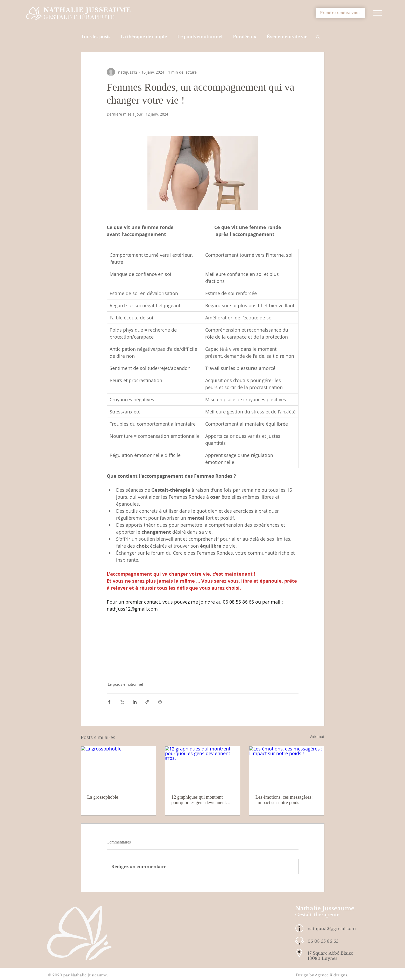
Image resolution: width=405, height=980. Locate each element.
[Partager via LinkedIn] (135, 702)
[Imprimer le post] (160, 702)
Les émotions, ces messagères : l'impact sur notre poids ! (285, 800)
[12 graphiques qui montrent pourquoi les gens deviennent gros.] (202, 767)
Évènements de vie (287, 37)
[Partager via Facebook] (109, 702)
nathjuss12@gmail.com (332, 928)
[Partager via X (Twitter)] (122, 702)
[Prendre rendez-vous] (340, 13)
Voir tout (317, 737)
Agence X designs (331, 975)
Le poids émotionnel (200, 37)
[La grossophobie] (119, 767)
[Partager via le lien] (147, 702)
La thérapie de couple (144, 37)
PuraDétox (245, 37)
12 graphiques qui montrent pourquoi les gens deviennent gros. (198, 800)
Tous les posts (95, 37)
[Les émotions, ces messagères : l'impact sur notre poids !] (287, 767)
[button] (378, 13)
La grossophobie (103, 797)
